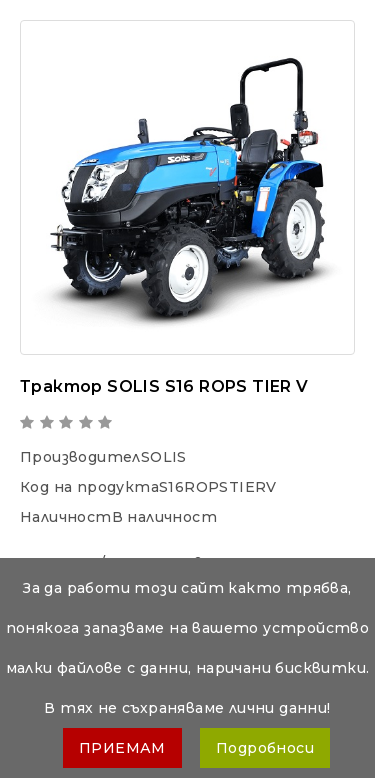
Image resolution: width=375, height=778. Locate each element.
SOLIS (164, 457)
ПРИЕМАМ (122, 748)
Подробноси (265, 748)
